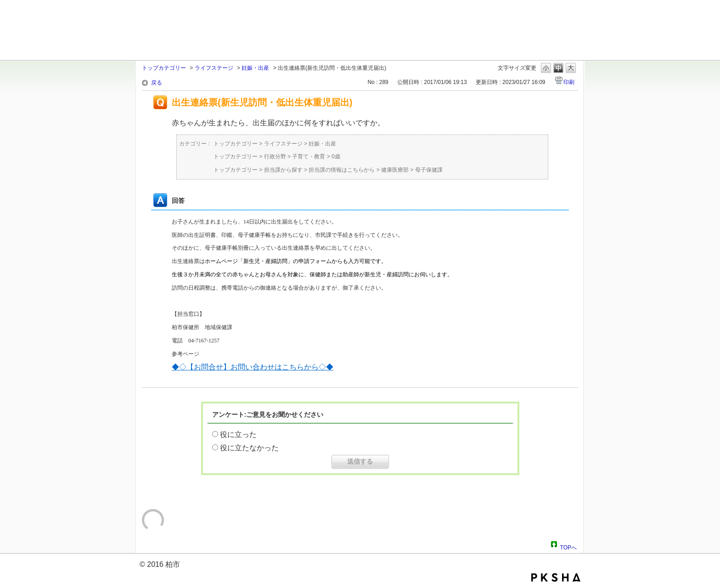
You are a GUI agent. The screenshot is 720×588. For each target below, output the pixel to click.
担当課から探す (283, 170)
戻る (157, 83)
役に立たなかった (249, 448)
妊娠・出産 (255, 68)
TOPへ (568, 546)
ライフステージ (214, 68)
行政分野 (275, 157)
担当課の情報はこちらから (342, 170)
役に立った (238, 434)
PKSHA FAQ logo (556, 577)
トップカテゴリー (164, 68)
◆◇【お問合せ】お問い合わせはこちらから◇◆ (253, 367)
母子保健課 (429, 170)
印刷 (569, 82)
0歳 (336, 157)
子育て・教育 (309, 157)
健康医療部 (395, 170)
